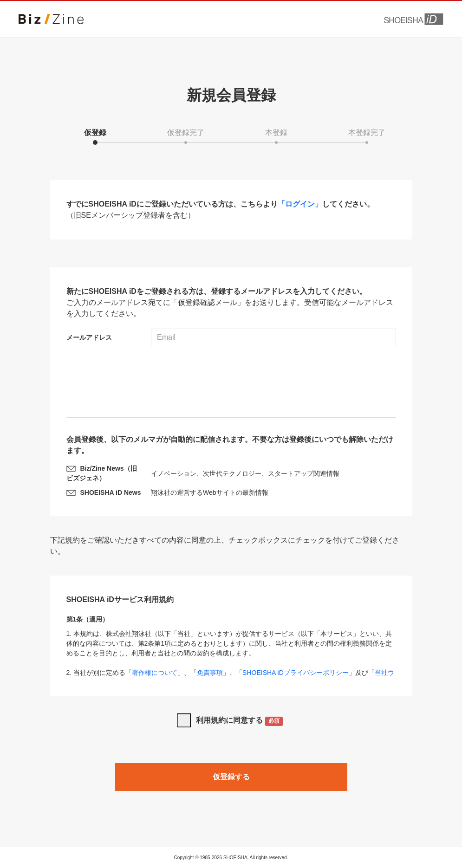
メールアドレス (89, 337)
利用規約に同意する (239, 721)
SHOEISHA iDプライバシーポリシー (296, 673)
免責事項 (210, 673)
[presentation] (231, 383)
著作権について (155, 673)
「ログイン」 (300, 204)
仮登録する (231, 777)
